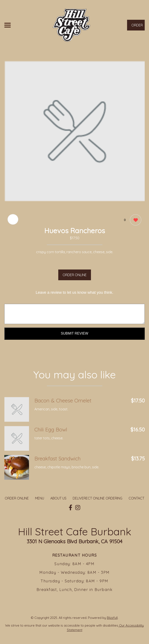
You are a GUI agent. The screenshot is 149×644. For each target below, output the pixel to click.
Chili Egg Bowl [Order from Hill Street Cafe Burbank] (51, 429)
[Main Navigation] (8, 25)
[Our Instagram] (78, 508)
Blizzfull (112, 618)
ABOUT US (58, 498)
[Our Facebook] (71, 508)
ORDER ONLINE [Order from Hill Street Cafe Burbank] (17, 498)
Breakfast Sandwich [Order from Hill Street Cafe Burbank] (58, 458)
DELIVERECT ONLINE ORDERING (98, 498)
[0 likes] (134, 220)
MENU (40, 498)
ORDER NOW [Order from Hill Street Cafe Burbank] (137, 27)
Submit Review (75, 333)
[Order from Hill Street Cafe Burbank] (17, 409)
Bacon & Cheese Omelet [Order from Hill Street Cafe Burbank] (63, 400)
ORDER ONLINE (75, 275)
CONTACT (136, 498)
